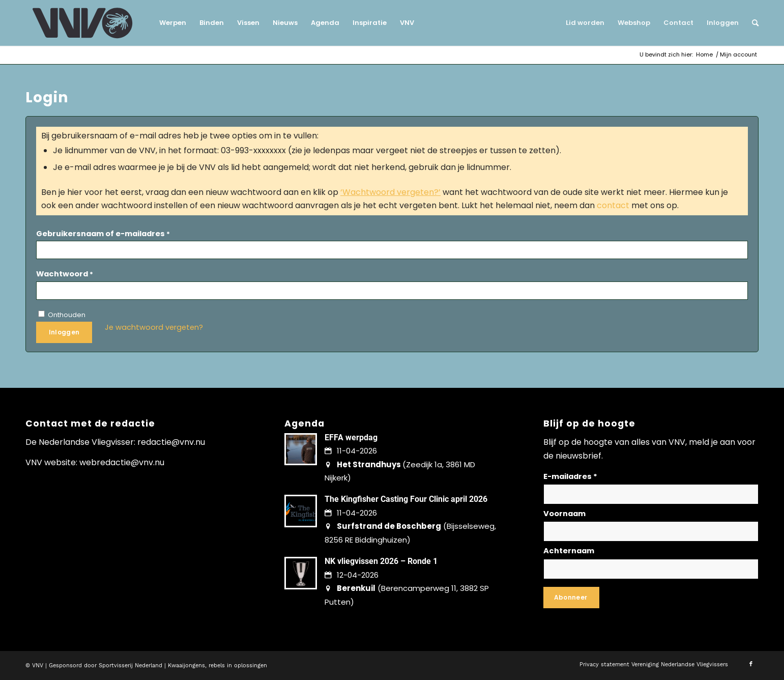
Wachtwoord (65, 274)
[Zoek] (752, 23)
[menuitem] (173, 23)
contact (613, 205)
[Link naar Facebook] (751, 664)
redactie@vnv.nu (171, 442)
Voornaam (564, 514)
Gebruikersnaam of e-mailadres (103, 234)
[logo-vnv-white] (83, 23)
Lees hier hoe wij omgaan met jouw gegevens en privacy (676, 594)
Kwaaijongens (186, 665)
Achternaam (569, 551)
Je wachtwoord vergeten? (154, 327)
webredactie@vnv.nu (122, 462)
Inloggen (64, 332)
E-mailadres (570, 476)
